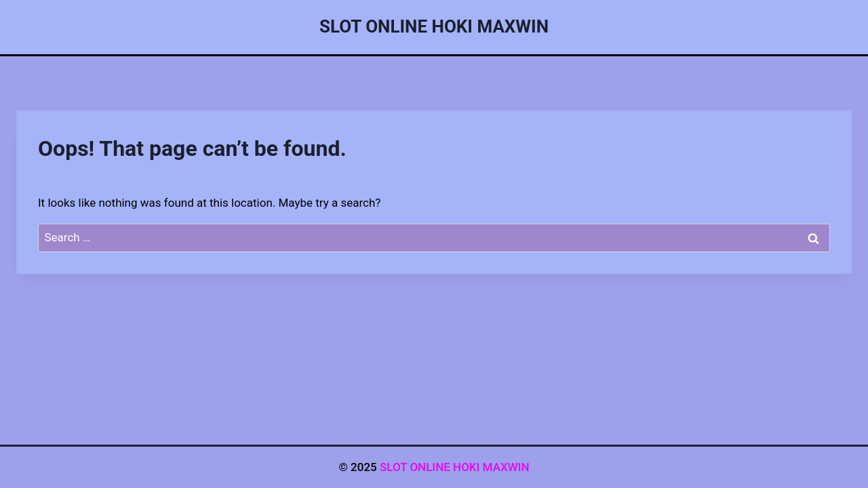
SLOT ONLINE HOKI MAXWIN (455, 467)
